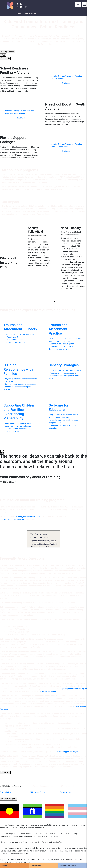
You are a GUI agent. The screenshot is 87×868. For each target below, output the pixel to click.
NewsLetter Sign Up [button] (9, 799)
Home (19, 14)
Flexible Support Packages (67, 752)
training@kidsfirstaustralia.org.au (29, 517)
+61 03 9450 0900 (67, 786)
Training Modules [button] (8, 52)
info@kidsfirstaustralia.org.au (41, 786)
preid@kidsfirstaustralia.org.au (12, 519)
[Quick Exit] (14, 866)
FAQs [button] (3, 55)
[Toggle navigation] (84, 5)
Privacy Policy (5, 792)
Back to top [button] (5, 772)
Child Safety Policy (37, 792)
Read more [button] (66, 83)
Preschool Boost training (48, 691)
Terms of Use (65, 792)
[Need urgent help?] (43, 866)
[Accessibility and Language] (72, 866)
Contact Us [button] (5, 58)
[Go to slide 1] (54, 301)
